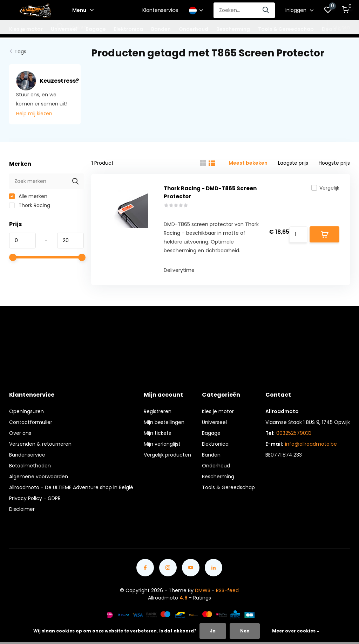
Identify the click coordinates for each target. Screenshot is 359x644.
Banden (211, 455)
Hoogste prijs (334, 163)
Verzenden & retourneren (40, 444)
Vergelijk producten (167, 455)
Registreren (158, 411)
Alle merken (28, 196)
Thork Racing (30, 205)
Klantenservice (160, 10)
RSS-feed (227, 590)
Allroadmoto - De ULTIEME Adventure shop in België (71, 487)
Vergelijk (325, 188)
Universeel (214, 422)
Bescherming (218, 477)
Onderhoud (216, 466)
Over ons (20, 433)
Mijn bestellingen (164, 422)
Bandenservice (27, 455)
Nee (245, 631)
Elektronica (215, 444)
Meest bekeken (248, 163)
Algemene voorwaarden (39, 477)
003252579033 (294, 433)
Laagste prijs (293, 163)
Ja (213, 631)
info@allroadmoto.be (311, 444)
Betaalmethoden (30, 466)
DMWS (203, 590)
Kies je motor (218, 411)
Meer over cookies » (296, 631)
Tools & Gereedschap (228, 487)
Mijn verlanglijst (162, 444)
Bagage (211, 433)
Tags (20, 52)
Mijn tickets (157, 433)
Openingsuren (26, 411)
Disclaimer (22, 509)
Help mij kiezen (34, 114)
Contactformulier (31, 422)
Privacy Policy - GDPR (35, 498)
